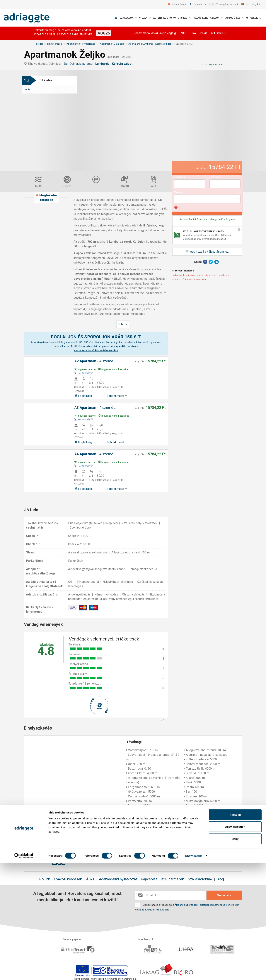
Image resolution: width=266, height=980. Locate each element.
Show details (194, 973)
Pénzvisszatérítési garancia (129, 835)
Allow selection (235, 944)
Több (27, 89)
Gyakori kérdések (68, 879)
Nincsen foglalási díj (83, 837)
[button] (245, 5)
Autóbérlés (235, 18)
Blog (220, 879)
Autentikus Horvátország (172, 18)
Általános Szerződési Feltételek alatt (96, 350)
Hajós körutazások (208, 18)
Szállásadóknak (200, 879)
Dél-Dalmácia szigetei (79, 64)
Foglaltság (83, 396)
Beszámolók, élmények (220, 835)
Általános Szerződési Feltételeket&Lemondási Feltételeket (207, 905)
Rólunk (45, 879)
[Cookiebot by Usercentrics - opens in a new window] (24, 973)
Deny (235, 956)
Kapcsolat (149, 879)
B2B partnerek (172, 879)
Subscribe (224, 895)
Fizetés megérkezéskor (176, 837)
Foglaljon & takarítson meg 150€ (44, 837)
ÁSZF (91, 879)
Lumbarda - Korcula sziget (115, 64)
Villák (145, 18)
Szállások (128, 18)
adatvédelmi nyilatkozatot (156, 910)
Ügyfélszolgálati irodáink (223, 5)
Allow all (235, 932)
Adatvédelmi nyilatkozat (118, 879)
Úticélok (254, 18)
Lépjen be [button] (199, 5)
